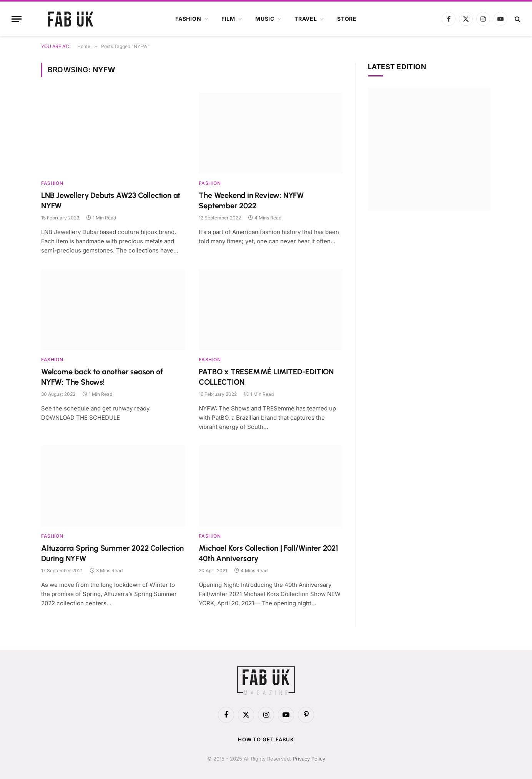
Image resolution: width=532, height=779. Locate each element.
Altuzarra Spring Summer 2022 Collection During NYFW (112, 553)
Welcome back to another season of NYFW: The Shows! (102, 377)
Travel (306, 19)
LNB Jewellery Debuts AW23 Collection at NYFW (111, 200)
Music (265, 19)
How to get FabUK (266, 739)
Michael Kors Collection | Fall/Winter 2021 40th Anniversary (268, 553)
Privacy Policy (309, 759)
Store (347, 19)
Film (228, 19)
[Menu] (17, 19)
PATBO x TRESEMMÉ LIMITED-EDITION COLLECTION (266, 377)
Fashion (188, 19)
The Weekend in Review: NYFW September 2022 (251, 200)
